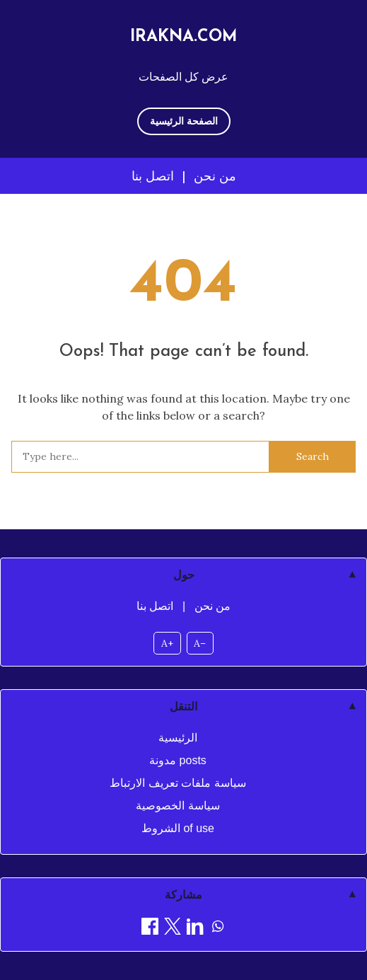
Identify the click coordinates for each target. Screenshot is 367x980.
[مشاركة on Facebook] (150, 929)
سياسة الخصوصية (177, 806)
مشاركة (183, 895)
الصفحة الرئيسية (184, 121)
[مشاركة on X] (173, 929)
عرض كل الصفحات (183, 76)
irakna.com (184, 37)
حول (184, 575)
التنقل (183, 707)
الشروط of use (178, 828)
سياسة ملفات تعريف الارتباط (177, 783)
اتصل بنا (153, 176)
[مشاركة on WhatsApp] (218, 929)
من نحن (215, 176)
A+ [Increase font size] (167, 643)
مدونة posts (178, 760)
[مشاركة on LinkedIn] (195, 929)
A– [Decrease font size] (200, 643)
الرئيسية (178, 738)
